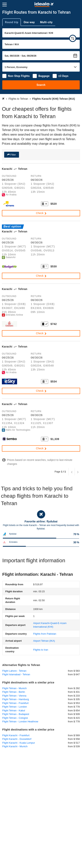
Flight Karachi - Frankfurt (16, 735)
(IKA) (44, 641)
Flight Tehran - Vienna (14, 696)
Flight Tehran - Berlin (14, 692)
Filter (13, 155)
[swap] (73, 38)
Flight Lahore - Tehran (14, 671)
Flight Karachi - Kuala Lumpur (19, 743)
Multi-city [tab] (46, 22)
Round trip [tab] (12, 22)
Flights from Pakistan (45, 634)
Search (41, 85)
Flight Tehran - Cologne (15, 718)
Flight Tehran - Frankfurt (15, 703)
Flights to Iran (41, 650)
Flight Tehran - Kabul (14, 710)
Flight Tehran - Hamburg (16, 699)
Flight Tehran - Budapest (16, 714)
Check (41, 213)
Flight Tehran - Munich (14, 688)
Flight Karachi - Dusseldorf (17, 739)
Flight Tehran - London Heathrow (20, 721)
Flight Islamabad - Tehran (16, 674)
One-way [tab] (29, 22)
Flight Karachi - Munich (15, 746)
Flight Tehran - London (15, 707)
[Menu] (5, 5)
